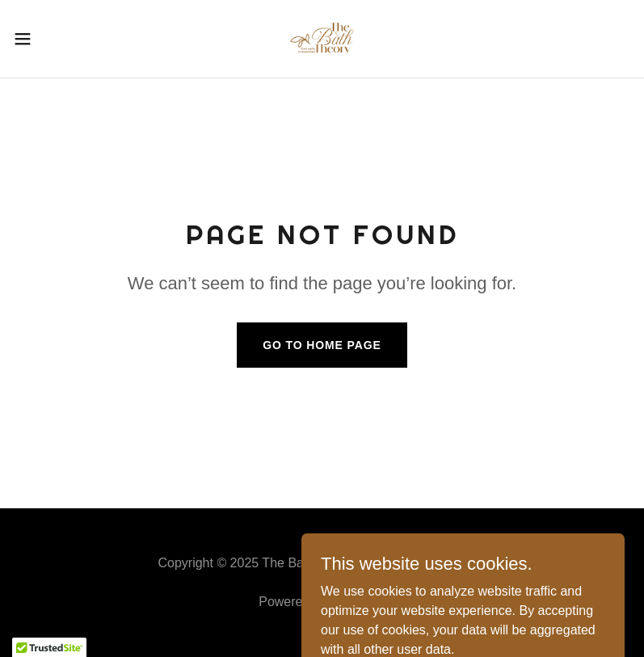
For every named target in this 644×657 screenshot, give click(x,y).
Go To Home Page (322, 345)
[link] (322, 39)
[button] (54, 39)
